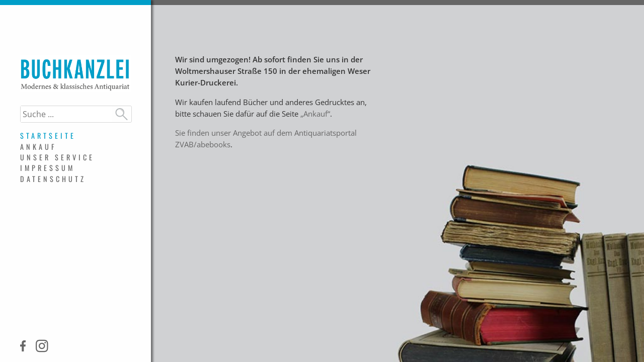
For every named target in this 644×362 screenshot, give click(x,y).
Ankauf (38, 147)
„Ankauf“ (315, 114)
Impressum (48, 168)
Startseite (48, 135)
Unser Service (57, 157)
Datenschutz (53, 179)
